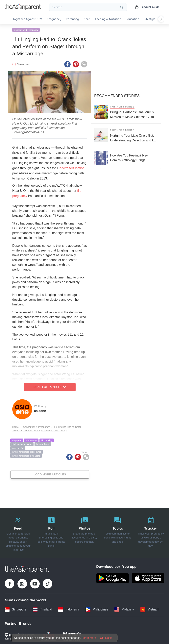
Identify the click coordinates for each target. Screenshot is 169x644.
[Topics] (118, 532)
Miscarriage (31, 440)
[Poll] (51, 532)
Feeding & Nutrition (108, 19)
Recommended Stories (117, 95)
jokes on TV (18, 447)
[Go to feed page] (23, 9)
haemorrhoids (43, 443)
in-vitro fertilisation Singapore (26, 455)
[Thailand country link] (42, 609)
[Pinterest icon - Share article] (76, 64)
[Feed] (18, 532)
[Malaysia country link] (124, 609)
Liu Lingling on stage (22, 443)
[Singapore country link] (16, 609)
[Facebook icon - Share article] (67, 64)
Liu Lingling (47, 440)
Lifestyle (150, 19)
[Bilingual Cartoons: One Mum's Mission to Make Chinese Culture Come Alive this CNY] (126, 111)
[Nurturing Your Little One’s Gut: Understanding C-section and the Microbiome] (126, 134)
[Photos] (84, 532)
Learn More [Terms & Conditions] (89, 638)
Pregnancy (54, 19)
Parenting (72, 19)
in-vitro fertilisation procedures (26, 451)
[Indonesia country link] (69, 609)
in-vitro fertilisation (72, 167)
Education (132, 19)
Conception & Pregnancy (26, 29)
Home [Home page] (15, 426)
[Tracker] (151, 532)
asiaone (40, 410)
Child (87, 19)
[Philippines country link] (97, 609)
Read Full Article (50, 386)
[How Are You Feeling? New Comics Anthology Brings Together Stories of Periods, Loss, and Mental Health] (126, 157)
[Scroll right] (161, 19)
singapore (17, 440)
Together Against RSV (27, 19)
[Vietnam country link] (150, 609)
